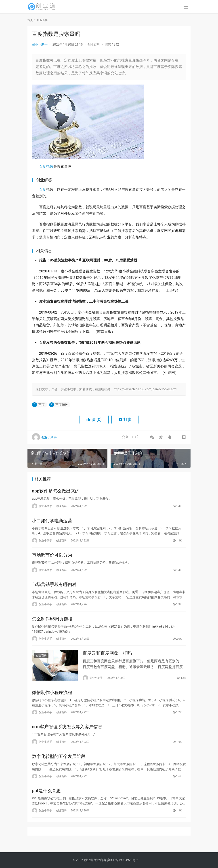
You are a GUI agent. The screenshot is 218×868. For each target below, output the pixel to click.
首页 (30, 20)
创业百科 (94, 45)
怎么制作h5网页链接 (52, 622)
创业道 (88, 860)
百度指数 (46, 167)
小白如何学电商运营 (52, 522)
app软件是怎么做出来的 (56, 491)
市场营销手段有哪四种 (54, 587)
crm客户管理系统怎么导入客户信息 (67, 733)
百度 (43, 190)
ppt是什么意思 (46, 798)
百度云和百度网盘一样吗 (107, 658)
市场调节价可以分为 (52, 557)
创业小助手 (40, 45)
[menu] (186, 7)
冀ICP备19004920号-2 (123, 860)
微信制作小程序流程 (52, 698)
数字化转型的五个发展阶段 (59, 763)
